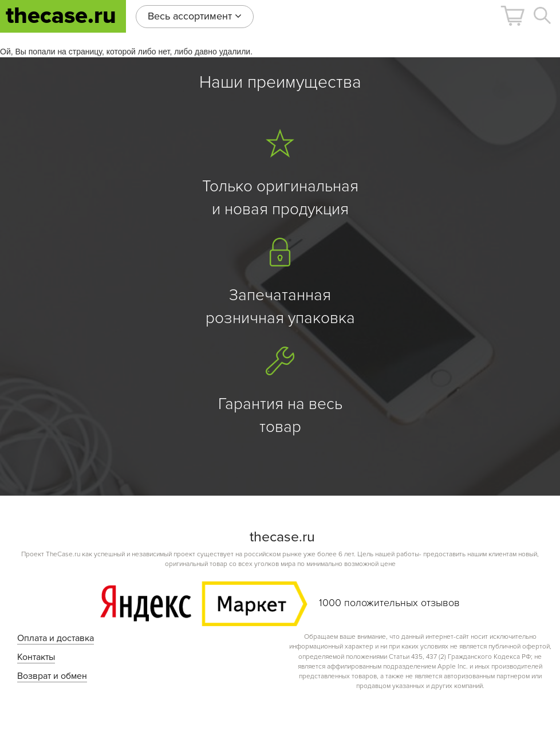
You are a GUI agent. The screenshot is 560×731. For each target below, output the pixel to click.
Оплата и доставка (56, 638)
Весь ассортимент (195, 16)
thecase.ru (61, 16)
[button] (512, 16)
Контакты (36, 657)
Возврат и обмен (52, 676)
